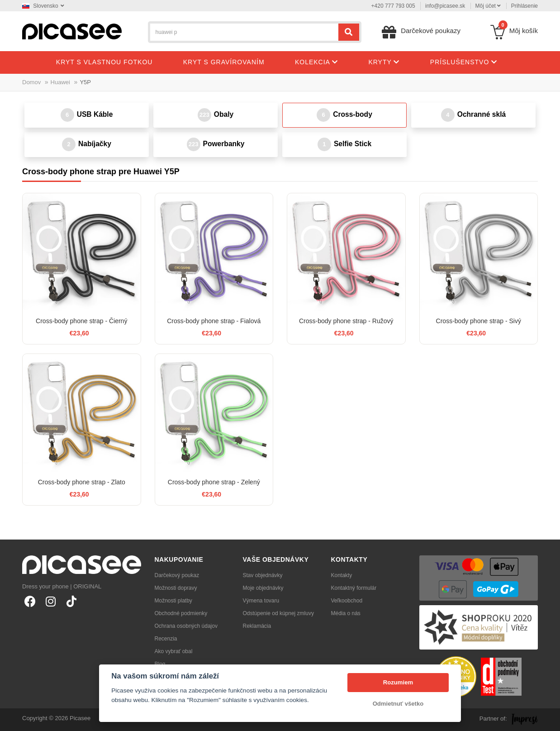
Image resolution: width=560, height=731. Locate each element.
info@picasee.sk (445, 6)
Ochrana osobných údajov (186, 626)
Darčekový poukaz (177, 575)
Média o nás (346, 613)
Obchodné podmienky (181, 613)
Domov (31, 82)
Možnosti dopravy (176, 588)
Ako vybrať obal (174, 651)
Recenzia (166, 639)
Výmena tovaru (261, 601)
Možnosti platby (173, 601)
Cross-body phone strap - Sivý (479, 321)
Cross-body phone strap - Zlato (82, 482)
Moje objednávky (263, 588)
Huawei (60, 82)
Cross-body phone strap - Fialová (214, 321)
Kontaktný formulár (354, 588)
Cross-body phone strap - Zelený (214, 482)
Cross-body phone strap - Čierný (81, 321)
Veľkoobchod (347, 601)
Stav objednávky (263, 575)
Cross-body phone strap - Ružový (346, 321)
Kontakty (342, 575)
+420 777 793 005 (393, 6)
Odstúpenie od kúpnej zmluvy (278, 613)
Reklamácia (257, 626)
